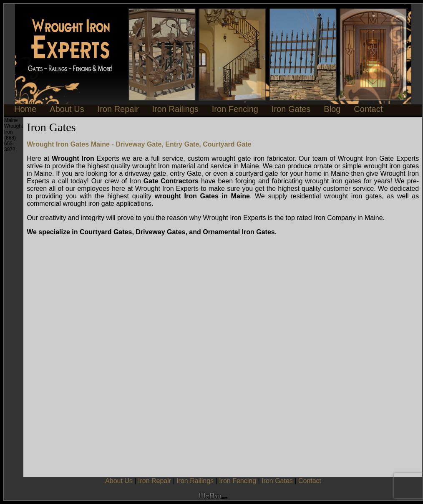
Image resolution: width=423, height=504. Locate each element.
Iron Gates (291, 109)
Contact (368, 109)
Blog (332, 109)
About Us (67, 109)
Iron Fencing (235, 109)
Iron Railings (175, 109)
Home (25, 109)
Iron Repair (118, 109)
